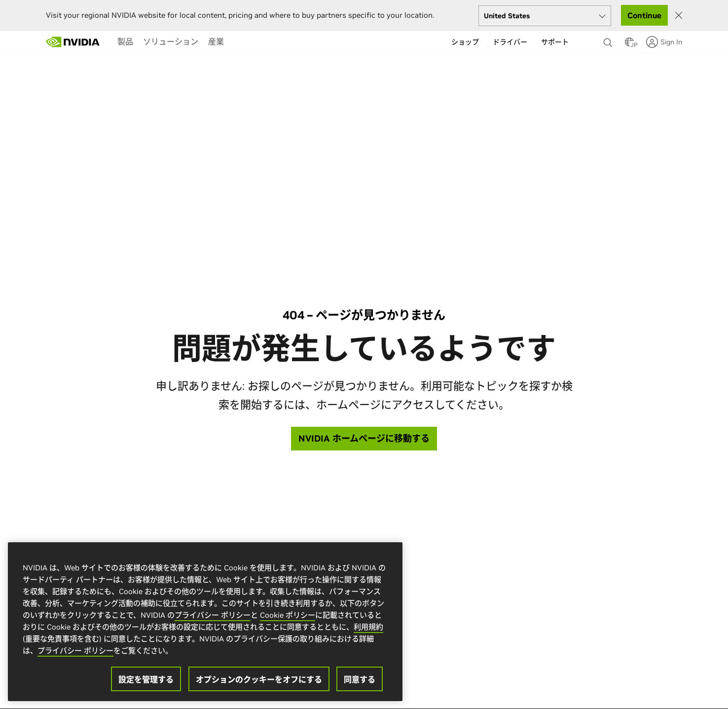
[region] (205, 622)
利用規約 (368, 627)
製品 (125, 41)
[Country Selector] (629, 45)
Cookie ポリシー (288, 615)
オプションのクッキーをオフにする (259, 679)
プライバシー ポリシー (213, 615)
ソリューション (171, 41)
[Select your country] (545, 16)
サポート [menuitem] (555, 42)
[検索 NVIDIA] (609, 40)
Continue (644, 15)
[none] (609, 38)
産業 (216, 41)
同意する (360, 679)
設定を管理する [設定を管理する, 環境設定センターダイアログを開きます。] (146, 679)
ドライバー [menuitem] (510, 42)
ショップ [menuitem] (465, 42)
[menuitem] (125, 41)
